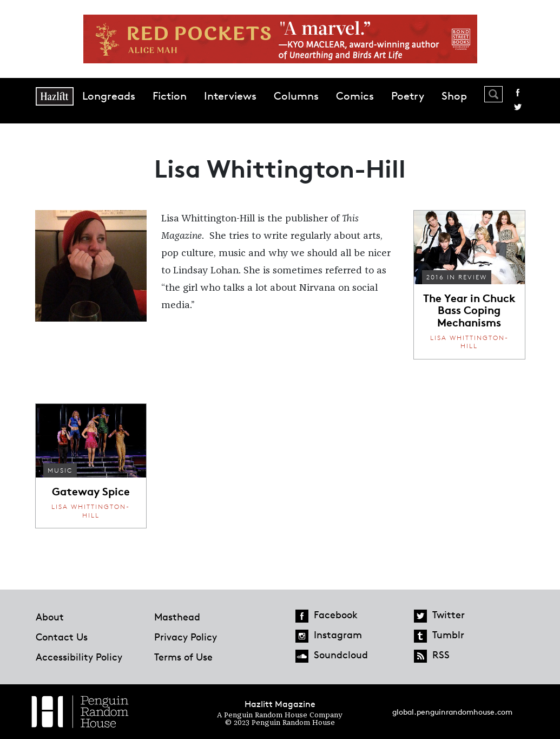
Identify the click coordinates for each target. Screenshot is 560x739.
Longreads (109, 96)
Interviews (230, 96)
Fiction (170, 96)
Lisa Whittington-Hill (469, 342)
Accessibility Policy (79, 657)
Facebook (518, 93)
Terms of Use (183, 657)
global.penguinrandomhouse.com (452, 712)
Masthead (177, 617)
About (50, 617)
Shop (454, 96)
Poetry (408, 96)
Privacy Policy (186, 637)
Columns (296, 96)
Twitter (518, 107)
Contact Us (62, 637)
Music (60, 470)
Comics (355, 96)
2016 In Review (457, 277)
